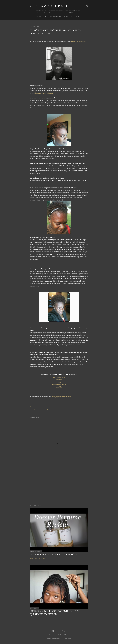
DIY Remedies (54, 17)
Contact (65, 17)
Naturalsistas (45, 410)
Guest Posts (75, 17)
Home (38, 17)
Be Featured (37, 410)
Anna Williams (64, 635)
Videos (45, 17)
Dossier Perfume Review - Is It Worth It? (55, 554)
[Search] (87, 6)
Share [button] (31, 407)
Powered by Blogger (59, 631)
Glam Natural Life (55, 6)
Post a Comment (40, 558)
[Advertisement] (59, 485)
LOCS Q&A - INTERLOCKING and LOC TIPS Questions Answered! (54, 613)
